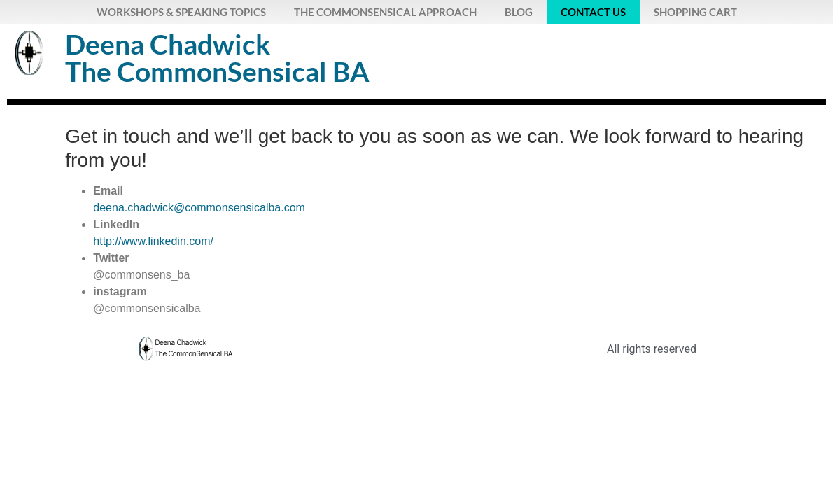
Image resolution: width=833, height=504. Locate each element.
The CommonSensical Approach (385, 12)
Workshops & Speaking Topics (181, 12)
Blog (519, 12)
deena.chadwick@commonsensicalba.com (199, 208)
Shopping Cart (695, 12)
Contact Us (593, 12)
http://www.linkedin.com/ (153, 241)
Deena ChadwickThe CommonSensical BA (217, 58)
